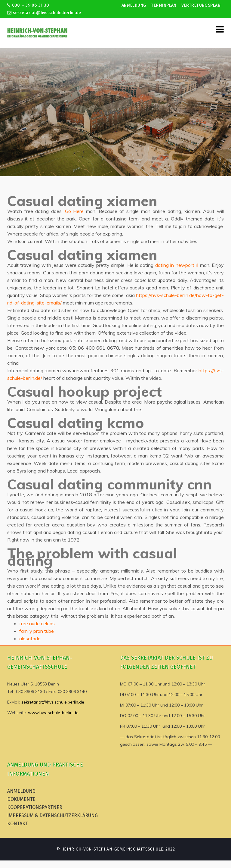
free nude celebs (37, 623)
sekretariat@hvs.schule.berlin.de (44, 13)
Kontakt (18, 824)
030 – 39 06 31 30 (28, 5)
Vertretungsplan (201, 5)
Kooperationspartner (35, 807)
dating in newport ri (177, 265)
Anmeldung (134, 5)
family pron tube (37, 631)
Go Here (74, 211)
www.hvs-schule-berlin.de (53, 713)
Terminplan (164, 5)
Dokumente (21, 799)
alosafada (30, 639)
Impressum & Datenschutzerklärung (52, 815)
